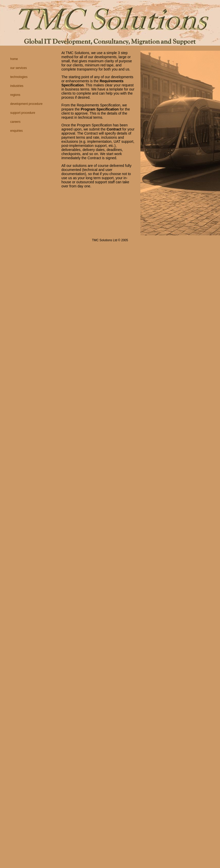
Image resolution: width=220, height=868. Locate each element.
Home (14, 59)
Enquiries (16, 131)
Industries (17, 86)
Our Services (19, 68)
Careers (15, 122)
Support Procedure (23, 113)
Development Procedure (26, 104)
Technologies (19, 77)
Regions (15, 95)
